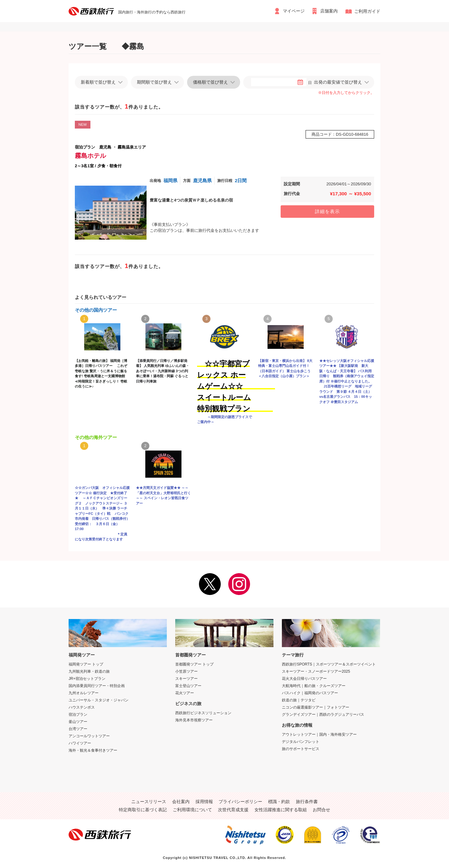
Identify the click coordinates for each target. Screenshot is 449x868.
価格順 (210, 82)
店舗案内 (329, 11)
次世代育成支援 (233, 810)
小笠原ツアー (186, 671)
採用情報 (204, 802)
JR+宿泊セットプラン (87, 679)
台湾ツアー (78, 729)
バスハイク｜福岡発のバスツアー (310, 693)
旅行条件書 (307, 802)
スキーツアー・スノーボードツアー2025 (316, 671)
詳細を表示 (327, 211)
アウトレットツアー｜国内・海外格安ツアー (319, 734)
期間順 (154, 82)
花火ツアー (185, 693)
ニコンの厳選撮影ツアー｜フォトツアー (316, 707)
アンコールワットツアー (89, 736)
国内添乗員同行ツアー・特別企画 (97, 686)
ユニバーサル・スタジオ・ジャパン (99, 700)
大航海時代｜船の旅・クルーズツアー (314, 686)
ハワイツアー (80, 743)
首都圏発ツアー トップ (194, 664)
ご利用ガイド (367, 11)
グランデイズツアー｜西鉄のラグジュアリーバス (323, 714)
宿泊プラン (78, 714)
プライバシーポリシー (240, 802)
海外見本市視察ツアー (194, 720)
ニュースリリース (149, 802)
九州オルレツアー (84, 693)
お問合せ (321, 810)
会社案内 (181, 802)
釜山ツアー (78, 722)
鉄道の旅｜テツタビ (299, 700)
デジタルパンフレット (301, 742)
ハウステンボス (82, 707)
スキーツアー (186, 679)
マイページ (293, 11)
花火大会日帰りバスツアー (304, 679)
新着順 (98, 82)
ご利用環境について (192, 810)
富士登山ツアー (188, 686)
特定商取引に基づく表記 (143, 810)
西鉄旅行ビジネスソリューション (203, 713)
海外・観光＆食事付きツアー (93, 750)
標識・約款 (279, 802)
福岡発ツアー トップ (86, 664)
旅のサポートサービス (301, 749)
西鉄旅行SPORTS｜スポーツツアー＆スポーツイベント (329, 664)
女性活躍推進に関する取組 (281, 810)
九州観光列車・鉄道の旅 (89, 671)
